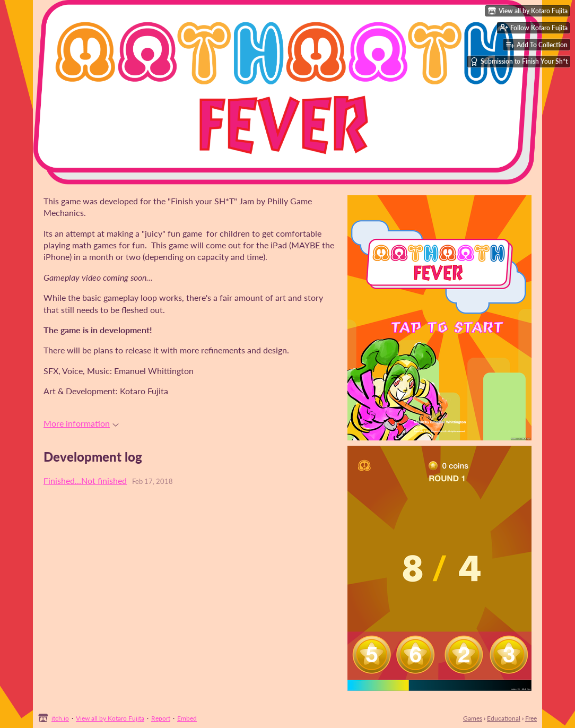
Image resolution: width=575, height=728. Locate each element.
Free (531, 718)
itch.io (60, 718)
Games (473, 718)
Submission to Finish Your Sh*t (519, 62)
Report (161, 718)
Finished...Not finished (85, 480)
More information (81, 423)
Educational (504, 718)
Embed (187, 718)
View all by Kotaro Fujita (110, 718)
